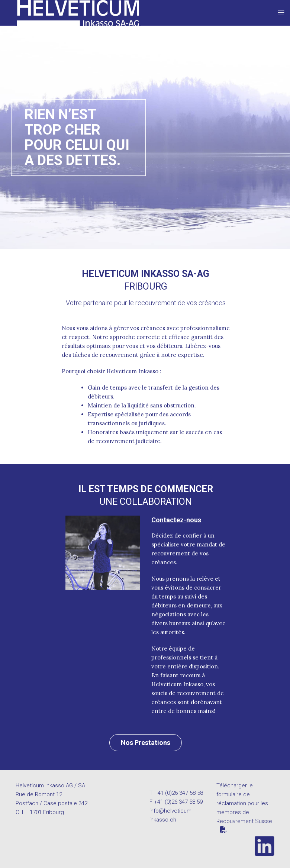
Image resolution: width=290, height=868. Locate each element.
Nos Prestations (146, 743)
